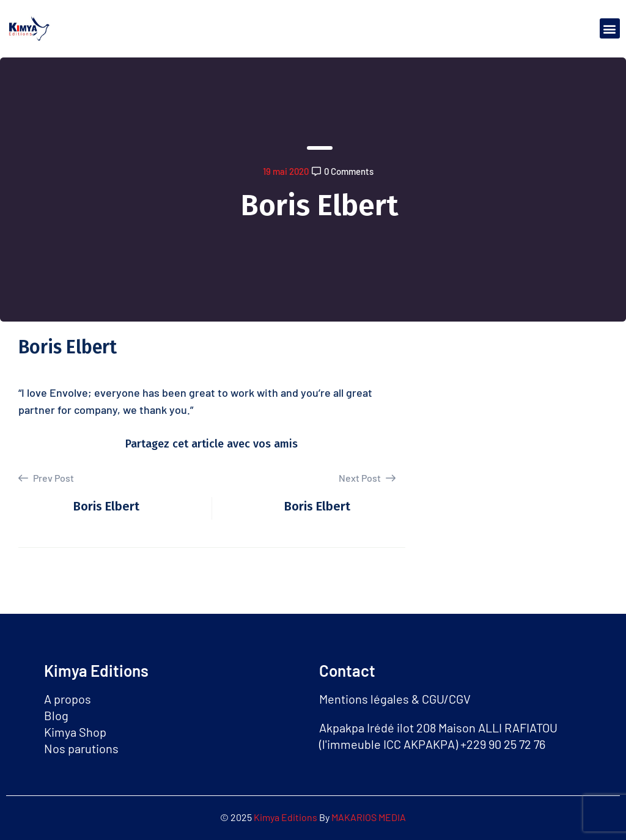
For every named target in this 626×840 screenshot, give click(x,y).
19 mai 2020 (286, 171)
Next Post (367, 478)
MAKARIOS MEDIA (369, 817)
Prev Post (46, 478)
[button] (610, 28)
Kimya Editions (286, 817)
